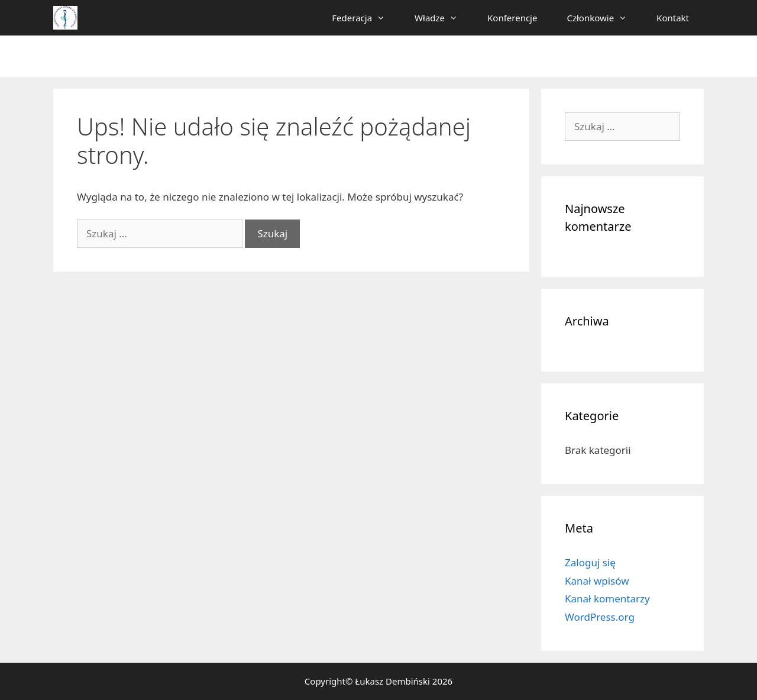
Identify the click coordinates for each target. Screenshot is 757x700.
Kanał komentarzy (607, 599)
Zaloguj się (590, 562)
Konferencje (512, 18)
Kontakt (673, 18)
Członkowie (604, 18)
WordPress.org (600, 617)
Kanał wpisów (597, 581)
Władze (444, 18)
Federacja (366, 18)
